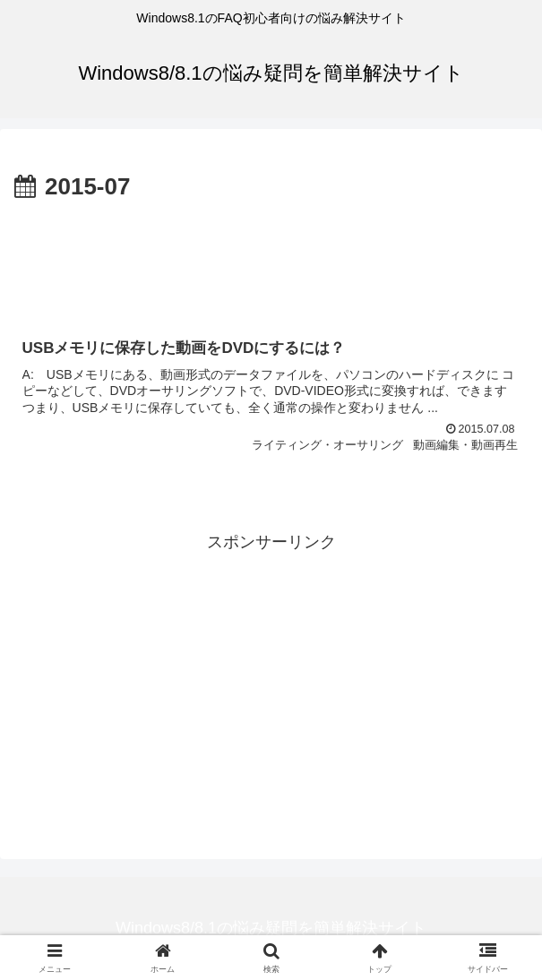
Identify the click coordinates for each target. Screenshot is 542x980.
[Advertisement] (271, 261)
